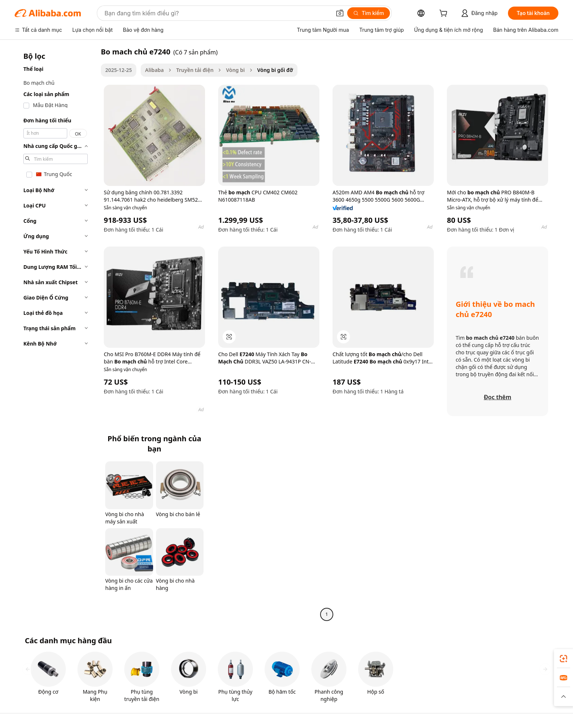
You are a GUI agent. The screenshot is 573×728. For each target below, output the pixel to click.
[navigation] (56, 334)
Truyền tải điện (195, 70)
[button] (340, 13)
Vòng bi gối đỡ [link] (275, 70)
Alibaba (154, 70)
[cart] (445, 14)
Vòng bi (235, 70)
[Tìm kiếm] (369, 13)
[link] (563, 659)
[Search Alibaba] (217, 13)
